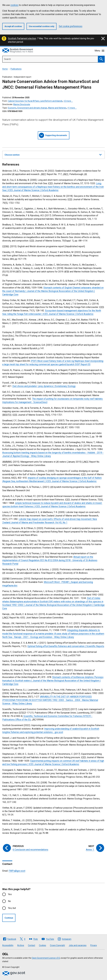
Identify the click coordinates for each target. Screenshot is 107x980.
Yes (10, 894)
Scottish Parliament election (22, 38)
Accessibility (8, 945)
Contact (32, 945)
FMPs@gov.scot (17, 871)
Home (5, 69)
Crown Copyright (57, 945)
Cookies (43, 945)
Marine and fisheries (57, 108)
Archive (21, 945)
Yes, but (12, 908)
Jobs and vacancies (78, 945)
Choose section (53, 154)
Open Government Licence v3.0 (46, 958)
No (9, 901)
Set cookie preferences (71, 26)
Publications (16, 69)
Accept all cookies (13, 26)
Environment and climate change (32, 108)
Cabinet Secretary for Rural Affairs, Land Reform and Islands (35, 101)
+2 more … (68, 101)
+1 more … (72, 108)
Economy (12, 108)
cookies (14, 5)
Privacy (94, 945)
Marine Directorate (22, 104)
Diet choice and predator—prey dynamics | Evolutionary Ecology (44, 386)
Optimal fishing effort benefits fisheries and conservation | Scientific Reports (66, 646)
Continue (9, 918)
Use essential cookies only (42, 26)
